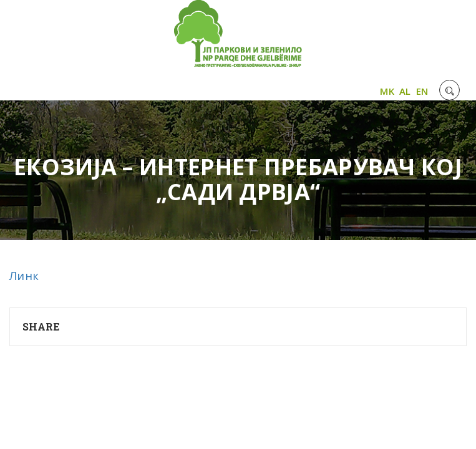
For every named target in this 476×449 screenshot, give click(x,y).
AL (405, 91)
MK (387, 91)
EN (422, 91)
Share (41, 326)
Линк (24, 276)
